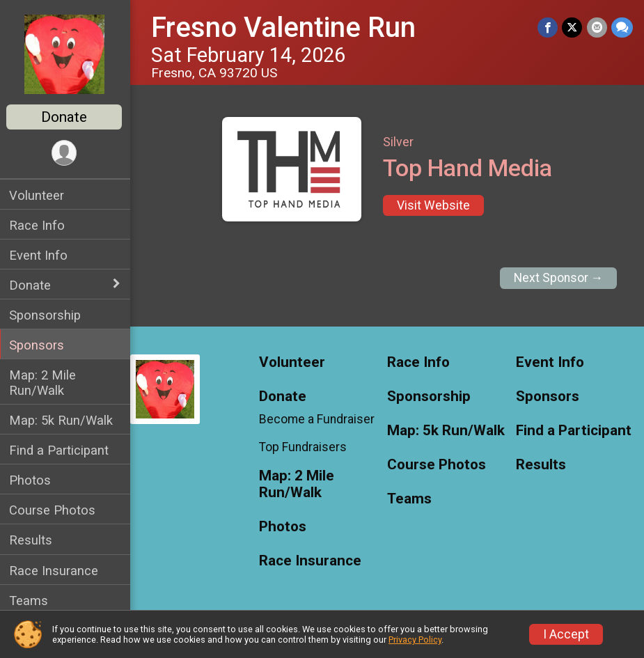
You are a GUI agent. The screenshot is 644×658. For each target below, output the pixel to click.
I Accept (566, 634)
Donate (66, 117)
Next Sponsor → (559, 278)
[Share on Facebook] (548, 28)
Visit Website (435, 205)
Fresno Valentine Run (285, 28)
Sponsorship (47, 315)
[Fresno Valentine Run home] (66, 54)
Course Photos (54, 510)
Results (33, 540)
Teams (31, 601)
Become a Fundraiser (318, 419)
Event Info (40, 255)
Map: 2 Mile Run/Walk (45, 382)
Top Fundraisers (304, 447)
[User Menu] (66, 153)
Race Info (39, 225)
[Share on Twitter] (573, 28)
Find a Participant (61, 450)
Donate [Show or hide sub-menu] (32, 285)
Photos (32, 480)
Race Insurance (56, 571)
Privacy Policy (415, 640)
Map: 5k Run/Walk (63, 420)
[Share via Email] (597, 28)
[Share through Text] (622, 28)
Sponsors (39, 345)
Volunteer (39, 195)
